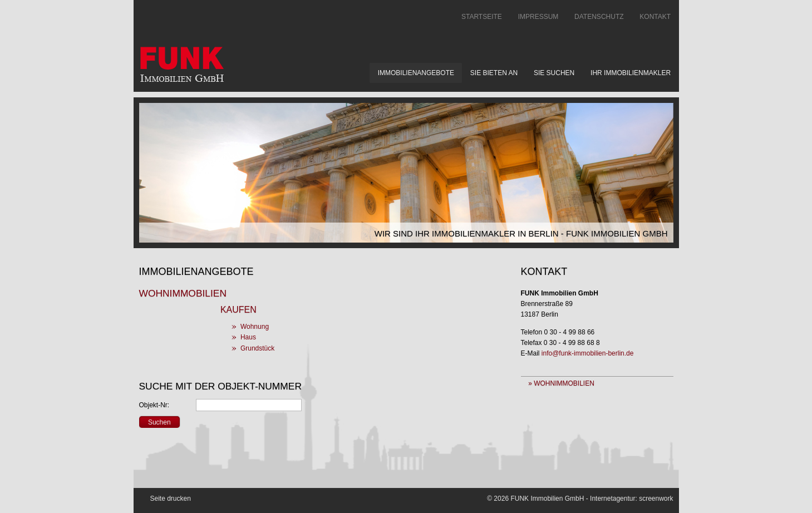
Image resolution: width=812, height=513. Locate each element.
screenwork (656, 499)
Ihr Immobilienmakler (631, 73)
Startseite (482, 17)
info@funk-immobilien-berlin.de (588, 353)
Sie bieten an (494, 73)
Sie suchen (554, 73)
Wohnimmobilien (183, 293)
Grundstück (257, 348)
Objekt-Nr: (154, 405)
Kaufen (238, 310)
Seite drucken (171, 499)
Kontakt (655, 17)
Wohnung (255, 327)
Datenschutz (599, 17)
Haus (248, 337)
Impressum (538, 17)
